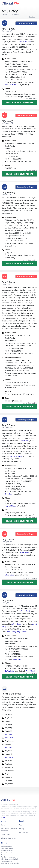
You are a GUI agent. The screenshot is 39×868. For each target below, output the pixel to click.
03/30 (7, 851)
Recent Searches (7, 847)
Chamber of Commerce (9, 838)
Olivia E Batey (24, 553)
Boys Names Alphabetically (10, 863)
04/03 (3, 849)
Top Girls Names (7, 861)
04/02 (7, 849)
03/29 (11, 851)
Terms (21, 825)
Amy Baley (7, 748)
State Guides (5, 834)
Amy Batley (7, 738)
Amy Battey (7, 757)
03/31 (3, 851)
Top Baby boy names (8, 857)
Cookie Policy (24, 832)
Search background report (19, 103)
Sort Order (32, 17)
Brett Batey (25, 441)
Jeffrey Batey (16, 624)
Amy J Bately (26, 611)
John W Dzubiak (25, 42)
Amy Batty (7, 734)
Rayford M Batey (16, 456)
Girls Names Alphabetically (10, 859)
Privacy (22, 829)
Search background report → (26, 23)
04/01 (11, 849)
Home (3, 825)
